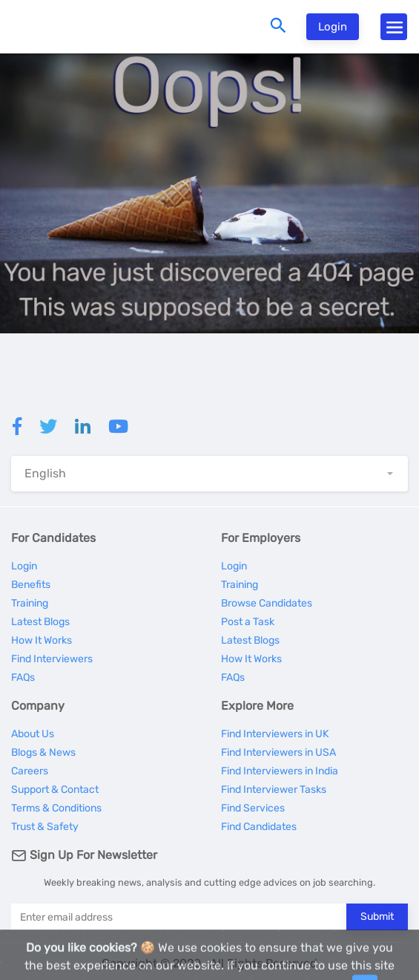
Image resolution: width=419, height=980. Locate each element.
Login (333, 27)
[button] (209, 474)
